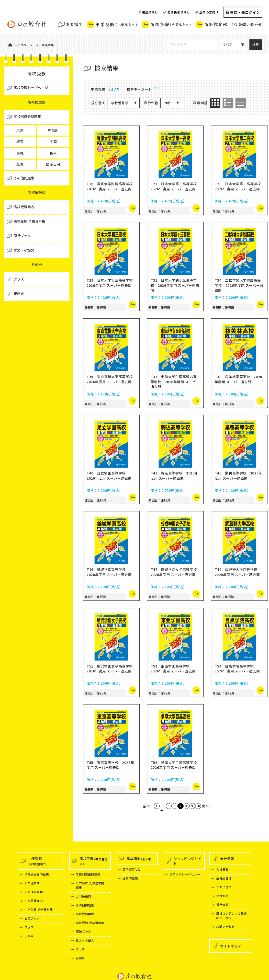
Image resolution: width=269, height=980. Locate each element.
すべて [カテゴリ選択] (228, 44)
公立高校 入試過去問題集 (90, 885)
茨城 (20, 153)
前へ (128, 818)
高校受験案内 (85, 914)
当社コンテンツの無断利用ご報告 (232, 916)
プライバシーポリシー (185, 874)
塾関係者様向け (179, 12)
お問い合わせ (225, 927)
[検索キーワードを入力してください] (192, 45)
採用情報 (222, 905)
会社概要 (222, 869)
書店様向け (150, 12)
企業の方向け (209, 12)
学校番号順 (120, 103)
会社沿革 (222, 896)
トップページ (23, 45)
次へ (224, 818)
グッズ (29, 927)
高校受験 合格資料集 (90, 923)
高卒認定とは (132, 869)
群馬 (20, 165)
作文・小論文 (85, 940)
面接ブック (32, 918)
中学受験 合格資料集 (39, 909)
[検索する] (256, 45)
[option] (215, 103)
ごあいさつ (224, 887)
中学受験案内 (34, 901)
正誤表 (29, 936)
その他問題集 (34, 892)
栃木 (53, 153)
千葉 (53, 142)
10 (213, 818)
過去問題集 (130, 878)
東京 (20, 130)
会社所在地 (224, 878)
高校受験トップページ (31, 88)
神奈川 (53, 130)
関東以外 (53, 165)
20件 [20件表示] (168, 103)
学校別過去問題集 (37, 874)
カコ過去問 (32, 883)
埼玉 (20, 142)
